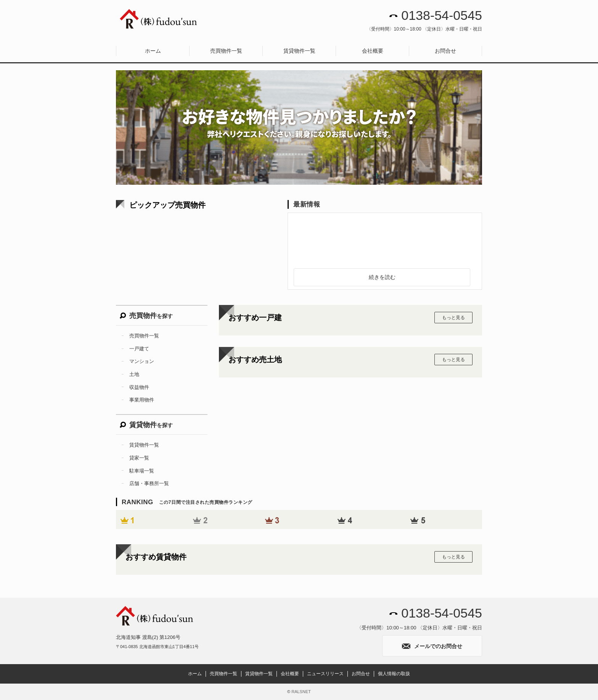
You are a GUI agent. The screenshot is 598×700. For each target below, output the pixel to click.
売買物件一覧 (226, 51)
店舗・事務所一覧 (149, 483)
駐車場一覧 (142, 471)
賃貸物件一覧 (299, 51)
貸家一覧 (139, 458)
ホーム (153, 51)
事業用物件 (142, 400)
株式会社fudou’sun (159, 19)
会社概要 (373, 51)
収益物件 (139, 387)
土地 (134, 374)
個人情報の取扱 (394, 674)
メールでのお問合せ (432, 646)
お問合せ (445, 51)
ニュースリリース (325, 674)
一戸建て (139, 349)
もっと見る (453, 318)
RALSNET (301, 692)
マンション (142, 361)
